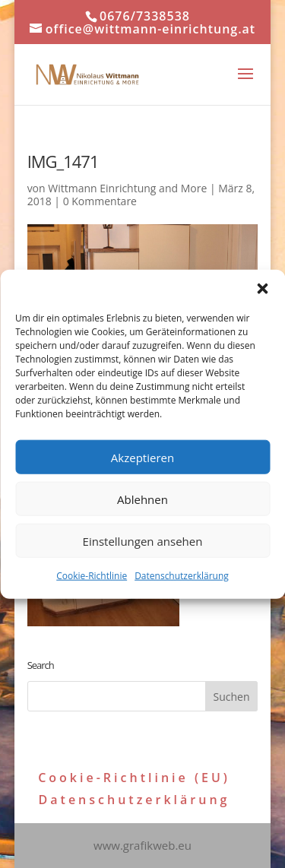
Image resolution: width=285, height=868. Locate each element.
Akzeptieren (142, 457)
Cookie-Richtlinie (92, 576)
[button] (262, 289)
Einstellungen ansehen (143, 540)
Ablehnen (142, 499)
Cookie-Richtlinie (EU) (134, 778)
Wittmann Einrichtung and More (127, 188)
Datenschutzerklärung (182, 576)
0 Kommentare (100, 201)
